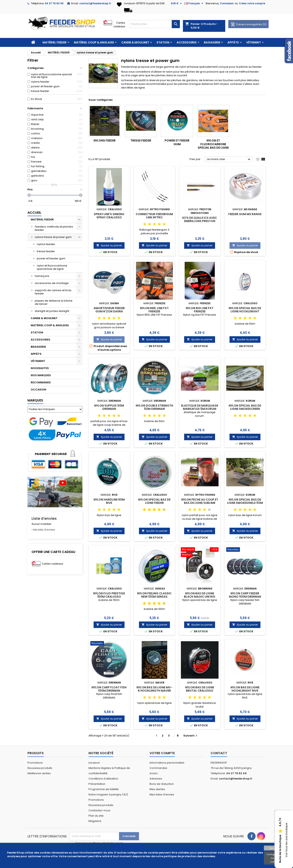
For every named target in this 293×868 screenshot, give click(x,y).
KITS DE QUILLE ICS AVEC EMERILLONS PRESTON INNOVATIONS (200, 221)
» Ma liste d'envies (43, 530)
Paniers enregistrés (247, 24)
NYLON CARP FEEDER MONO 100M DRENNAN (245, 595)
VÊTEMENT (254, 42)
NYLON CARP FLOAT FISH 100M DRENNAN (109, 689)
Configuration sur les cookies (274, 858)
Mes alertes (157, 789)
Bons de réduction (162, 784)
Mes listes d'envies (162, 794)
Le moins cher (229, 159)
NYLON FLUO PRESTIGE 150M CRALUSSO (109, 595)
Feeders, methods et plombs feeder (54, 228)
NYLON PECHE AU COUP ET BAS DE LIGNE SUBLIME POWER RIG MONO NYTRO (200, 503)
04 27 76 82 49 (54, 3)
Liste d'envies (44, 518)
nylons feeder (46, 244)
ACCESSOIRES (187, 42)
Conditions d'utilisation (103, 779)
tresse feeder (46, 251)
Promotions (35, 763)
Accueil (34, 213)
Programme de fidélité (104, 789)
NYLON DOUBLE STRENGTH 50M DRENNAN (154, 407)
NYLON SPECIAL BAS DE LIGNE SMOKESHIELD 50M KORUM (245, 503)
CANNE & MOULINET (135, 42)
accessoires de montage (52, 283)
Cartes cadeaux (119, 25)
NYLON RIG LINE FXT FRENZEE (200, 310)
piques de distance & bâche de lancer (54, 302)
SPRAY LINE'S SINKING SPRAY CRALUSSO (109, 216)
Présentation (97, 784)
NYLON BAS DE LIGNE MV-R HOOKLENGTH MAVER (154, 689)
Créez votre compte (252, 3)
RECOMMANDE (41, 382)
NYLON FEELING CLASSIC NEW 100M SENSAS (154, 595)
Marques (35, 400)
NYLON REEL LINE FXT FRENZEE (154, 310)
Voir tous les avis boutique (286, 840)
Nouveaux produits (40, 768)
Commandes (158, 768)
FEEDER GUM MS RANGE (245, 214)
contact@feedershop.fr (95, 3)
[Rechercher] (155, 24)
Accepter (274, 848)
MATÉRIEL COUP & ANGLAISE (94, 42)
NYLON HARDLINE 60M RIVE (109, 501)
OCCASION (38, 390)
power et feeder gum (51, 258)
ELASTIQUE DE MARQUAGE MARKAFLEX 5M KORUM (200, 407)
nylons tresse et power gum (53, 237)
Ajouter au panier (109, 245)
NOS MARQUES (41, 375)
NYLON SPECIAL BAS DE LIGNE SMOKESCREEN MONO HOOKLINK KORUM (245, 409)
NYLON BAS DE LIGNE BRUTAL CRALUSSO (200, 689)
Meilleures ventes (39, 773)
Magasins (95, 821)
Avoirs (154, 773)
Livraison (94, 763)
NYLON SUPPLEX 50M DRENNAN (109, 407)
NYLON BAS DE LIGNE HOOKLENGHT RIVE (245, 689)
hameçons (42, 276)
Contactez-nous (99, 810)
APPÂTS (233, 42)
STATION (163, 42)
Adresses (156, 779)
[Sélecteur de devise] (177, 3)
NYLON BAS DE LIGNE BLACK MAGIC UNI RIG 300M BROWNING (200, 597)
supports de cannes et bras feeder (53, 292)
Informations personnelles (167, 763)
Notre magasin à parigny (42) (108, 794)
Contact (219, 753)
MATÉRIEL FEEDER (55, 42)
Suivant (191, 736)
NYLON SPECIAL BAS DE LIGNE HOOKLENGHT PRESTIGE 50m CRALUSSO (245, 311)
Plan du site (96, 816)
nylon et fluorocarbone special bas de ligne (52, 267)
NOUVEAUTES (40, 368)
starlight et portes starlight (52, 311)
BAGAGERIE (212, 42)
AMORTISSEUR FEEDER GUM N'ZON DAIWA (109, 310)
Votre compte (162, 753)
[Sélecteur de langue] (194, 3)
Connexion (227, 3)
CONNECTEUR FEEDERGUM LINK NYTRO (154, 216)
